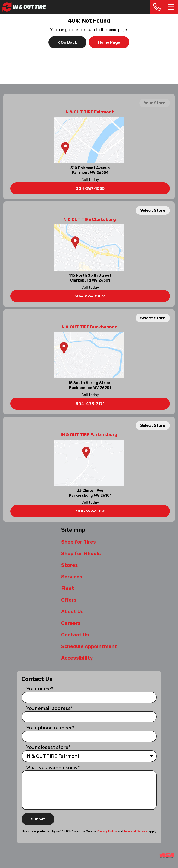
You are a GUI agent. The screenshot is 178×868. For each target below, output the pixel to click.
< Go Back (67, 42)
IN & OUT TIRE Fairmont (89, 112)
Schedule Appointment (89, 646)
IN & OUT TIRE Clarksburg (89, 220)
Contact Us (75, 635)
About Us (72, 611)
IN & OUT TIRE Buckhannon (89, 327)
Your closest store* (48, 747)
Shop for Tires (79, 542)
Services (72, 577)
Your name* (40, 689)
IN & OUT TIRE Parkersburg (89, 435)
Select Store (153, 210)
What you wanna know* (53, 767)
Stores (70, 565)
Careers (71, 623)
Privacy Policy (107, 831)
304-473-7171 (90, 404)
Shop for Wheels (81, 553)
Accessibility (77, 658)
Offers (69, 600)
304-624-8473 (90, 296)
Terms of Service (136, 831)
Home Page (109, 42)
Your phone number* (50, 728)
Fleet (68, 588)
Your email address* (50, 708)
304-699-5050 (90, 511)
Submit (38, 819)
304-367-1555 (90, 188)
